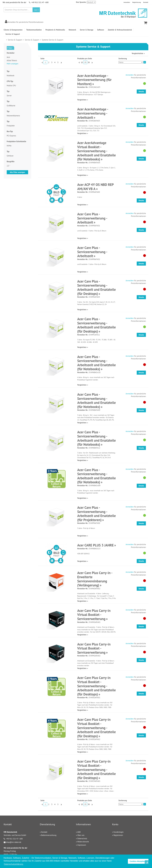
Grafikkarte (11, 106)
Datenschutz (82, 838)
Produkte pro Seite (85, 59)
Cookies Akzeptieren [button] (138, 861)
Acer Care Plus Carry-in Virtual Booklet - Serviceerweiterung (94, 615)
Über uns (81, 835)
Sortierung (123, 59)
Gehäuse (10, 156)
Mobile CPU (11, 86)
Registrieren (118, 835)
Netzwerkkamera (13, 116)
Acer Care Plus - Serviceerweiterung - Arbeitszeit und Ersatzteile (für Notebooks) (97, 363)
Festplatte (11, 126)
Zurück (42, 62)
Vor (61, 62)
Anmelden (127, 2)
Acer (8, 57)
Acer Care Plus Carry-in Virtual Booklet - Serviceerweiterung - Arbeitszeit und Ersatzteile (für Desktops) (97, 686)
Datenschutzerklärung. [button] (14, 864)
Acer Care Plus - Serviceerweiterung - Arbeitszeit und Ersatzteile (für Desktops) (97, 287)
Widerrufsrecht (83, 842)
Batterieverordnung (49, 835)
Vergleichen (82, 100)
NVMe (9, 146)
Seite (42, 59)
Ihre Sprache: (81, 2)
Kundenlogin (118, 832)
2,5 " (8, 166)
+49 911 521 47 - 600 (40, 2)
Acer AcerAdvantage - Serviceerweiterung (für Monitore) (94, 80)
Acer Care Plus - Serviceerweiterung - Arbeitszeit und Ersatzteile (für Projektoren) (97, 514)
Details (141, 92)
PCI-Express (11, 136)
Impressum (82, 845)
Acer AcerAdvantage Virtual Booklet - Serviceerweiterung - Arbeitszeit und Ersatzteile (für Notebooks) (97, 151)
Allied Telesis (12, 60)
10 (82, 62)
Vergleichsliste (137, 53)
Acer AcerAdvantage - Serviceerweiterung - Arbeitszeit (93, 113)
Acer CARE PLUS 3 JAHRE (96, 545)
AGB (79, 832)
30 (89, 62)
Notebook (11, 76)
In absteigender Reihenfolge (145, 62)
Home (5, 40)
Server (9, 96)
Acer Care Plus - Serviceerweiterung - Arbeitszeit (92, 218)
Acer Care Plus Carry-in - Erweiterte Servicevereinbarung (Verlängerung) (95, 579)
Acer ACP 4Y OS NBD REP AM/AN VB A (95, 187)
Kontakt (146, 2)
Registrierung (137, 2)
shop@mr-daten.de (14, 842)
